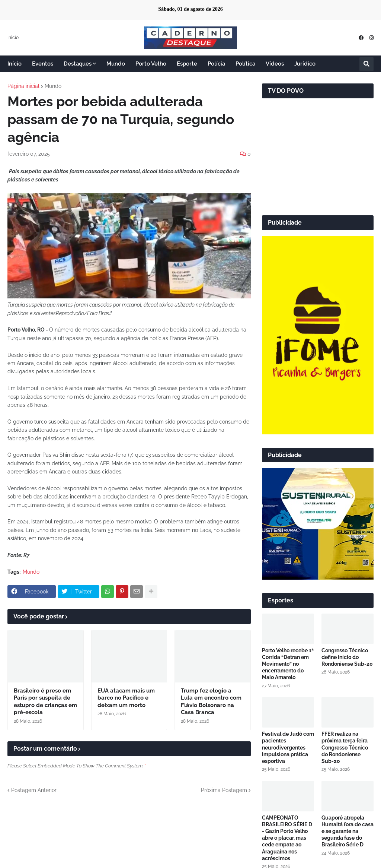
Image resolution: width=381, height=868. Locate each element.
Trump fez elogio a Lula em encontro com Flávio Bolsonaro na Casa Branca (211, 702)
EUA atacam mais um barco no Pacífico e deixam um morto (126, 698)
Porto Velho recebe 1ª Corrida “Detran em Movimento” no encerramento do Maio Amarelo (288, 664)
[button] (366, 64)
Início (13, 38)
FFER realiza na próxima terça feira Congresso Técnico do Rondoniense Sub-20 (345, 747)
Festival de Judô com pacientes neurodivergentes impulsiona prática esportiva (288, 747)
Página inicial (23, 86)
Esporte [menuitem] (187, 64)
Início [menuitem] (15, 64)
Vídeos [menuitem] (275, 64)
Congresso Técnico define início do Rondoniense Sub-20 (347, 657)
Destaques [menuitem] (78, 64)
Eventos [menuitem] (43, 64)
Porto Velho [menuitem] (151, 64)
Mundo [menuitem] (116, 64)
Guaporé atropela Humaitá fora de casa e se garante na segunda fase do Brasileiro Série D (348, 831)
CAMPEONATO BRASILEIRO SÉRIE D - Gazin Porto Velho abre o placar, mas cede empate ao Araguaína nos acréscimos (287, 838)
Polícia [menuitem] (216, 64)
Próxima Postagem (224, 790)
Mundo (53, 86)
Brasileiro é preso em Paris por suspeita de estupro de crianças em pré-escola (45, 702)
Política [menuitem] (245, 64)
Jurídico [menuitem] (305, 64)
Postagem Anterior (34, 790)
